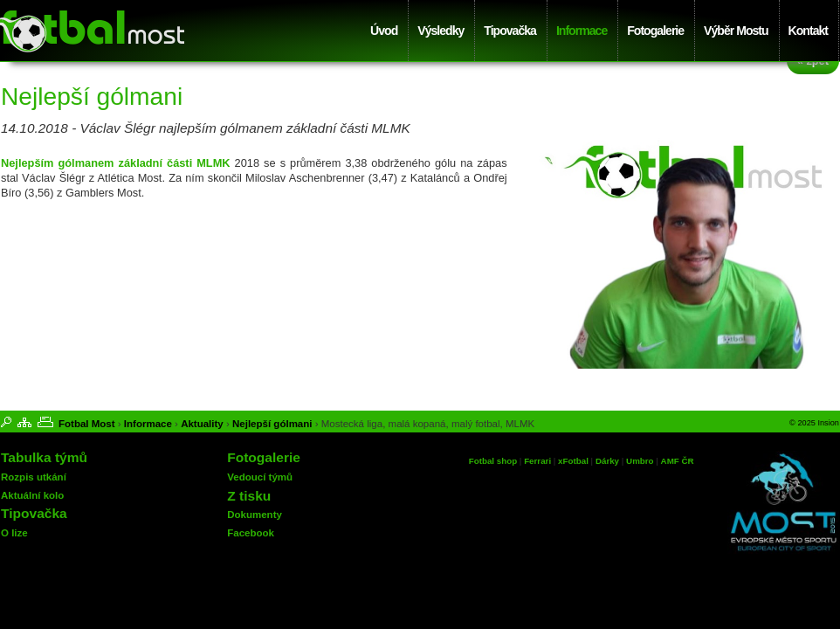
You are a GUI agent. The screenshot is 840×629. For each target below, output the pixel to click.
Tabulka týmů (44, 457)
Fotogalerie (655, 31)
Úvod (384, 31)
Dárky (607, 461)
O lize (14, 533)
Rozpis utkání (34, 477)
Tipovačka (510, 31)
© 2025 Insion (814, 423)
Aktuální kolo (32, 495)
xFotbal (573, 461)
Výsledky (441, 31)
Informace (582, 31)
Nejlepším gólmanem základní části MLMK (116, 163)
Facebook (251, 533)
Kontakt (808, 31)
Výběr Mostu (736, 31)
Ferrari (537, 461)
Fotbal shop (493, 461)
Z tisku (249, 496)
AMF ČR (678, 461)
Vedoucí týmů (260, 477)
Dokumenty (255, 515)
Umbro (641, 461)
